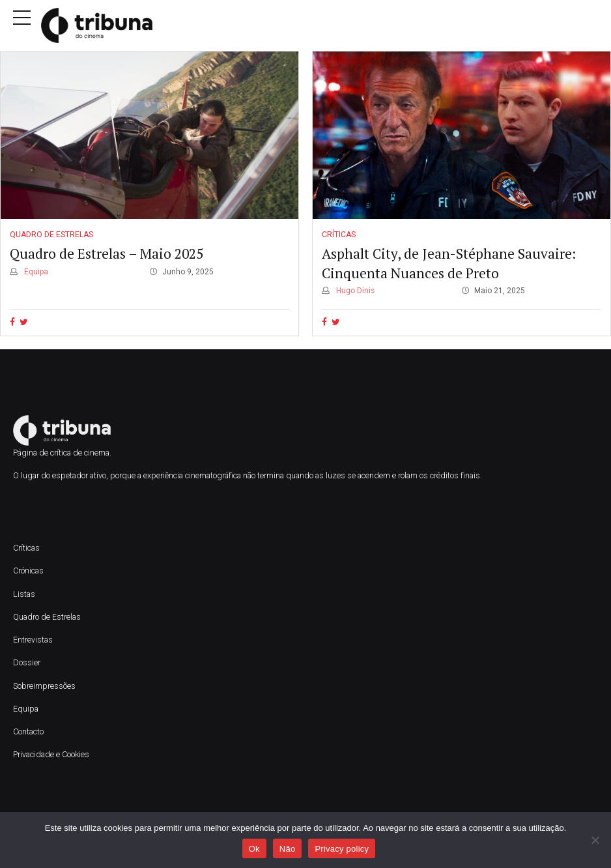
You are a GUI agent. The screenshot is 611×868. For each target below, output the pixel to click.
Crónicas (28, 571)
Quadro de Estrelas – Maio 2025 (107, 254)
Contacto (28, 731)
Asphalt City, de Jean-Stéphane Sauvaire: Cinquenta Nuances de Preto (449, 264)
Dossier (27, 662)
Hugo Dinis (354, 291)
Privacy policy (342, 849)
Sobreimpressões (44, 686)
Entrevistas (33, 640)
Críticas (339, 235)
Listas (24, 594)
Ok (254, 849)
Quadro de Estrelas (51, 235)
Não (288, 849)
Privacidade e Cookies (51, 754)
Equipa (35, 272)
